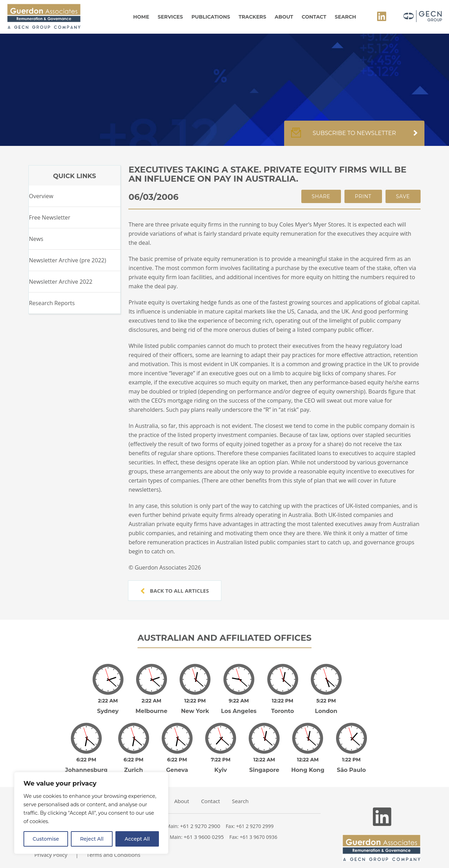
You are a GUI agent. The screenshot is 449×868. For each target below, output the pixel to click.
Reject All (92, 839)
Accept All (137, 839)
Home (141, 17)
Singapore (264, 760)
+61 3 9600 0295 (204, 827)
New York (195, 706)
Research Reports (52, 303)
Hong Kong (308, 760)
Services (170, 17)
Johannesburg (86, 760)
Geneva (177, 760)
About (284, 17)
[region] (91, 813)
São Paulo (351, 760)
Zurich (134, 760)
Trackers (252, 17)
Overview (41, 196)
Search (345, 17)
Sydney (108, 706)
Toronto (283, 706)
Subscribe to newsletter (354, 137)
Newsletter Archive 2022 (61, 282)
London (326, 706)
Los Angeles (239, 706)
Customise (46, 839)
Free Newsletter (49, 217)
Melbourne (151, 706)
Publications (211, 17)
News (36, 239)
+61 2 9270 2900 (200, 816)
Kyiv (221, 760)
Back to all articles (175, 591)
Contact (314, 17)
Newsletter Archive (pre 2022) (67, 260)
